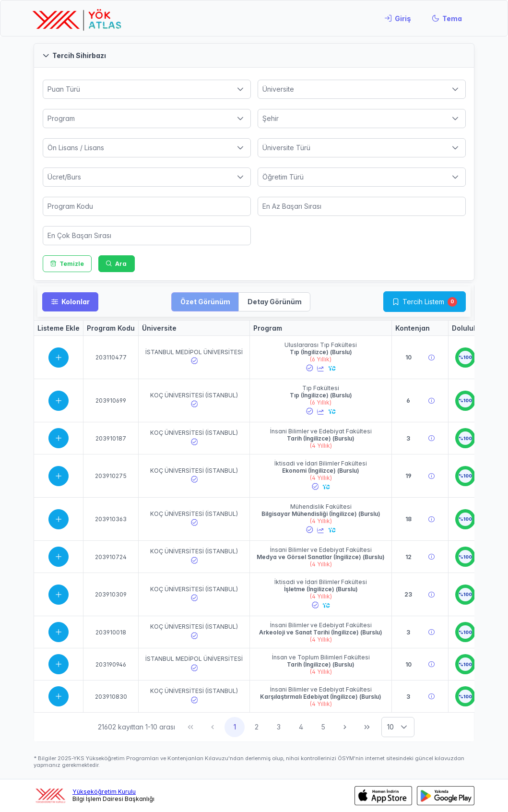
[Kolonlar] (70, 302)
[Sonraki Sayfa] (345, 727)
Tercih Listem (423, 302)
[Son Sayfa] (367, 727)
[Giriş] (398, 18)
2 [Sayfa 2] (257, 727)
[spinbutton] (147, 206)
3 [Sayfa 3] (279, 727)
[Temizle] (67, 264)
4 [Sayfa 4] (301, 727)
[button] (254, 55)
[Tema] (447, 18)
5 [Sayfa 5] (323, 727)
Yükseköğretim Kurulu (104, 792)
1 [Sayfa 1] (235, 727)
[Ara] (117, 264)
